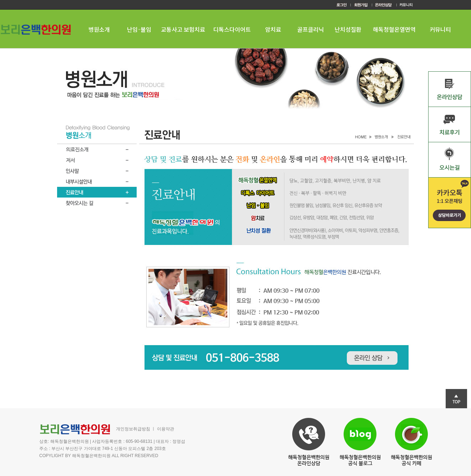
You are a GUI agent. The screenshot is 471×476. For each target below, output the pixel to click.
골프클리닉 (311, 29)
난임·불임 (139, 29)
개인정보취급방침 (133, 429)
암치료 (273, 29)
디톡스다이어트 (232, 29)
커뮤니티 (440, 29)
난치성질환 (348, 29)
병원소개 (99, 29)
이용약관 (166, 429)
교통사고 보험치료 (183, 29)
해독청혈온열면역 (394, 29)
